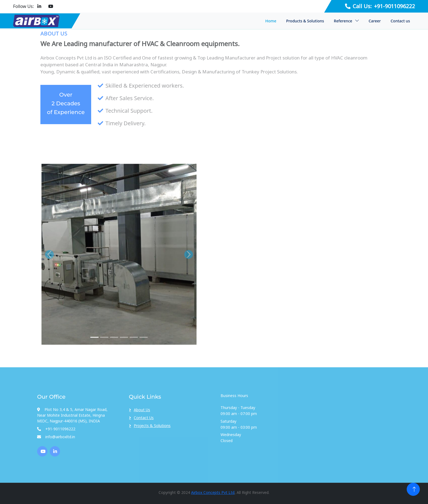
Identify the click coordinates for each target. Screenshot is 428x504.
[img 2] (104, 352)
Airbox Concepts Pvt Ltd (213, 492)
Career (375, 21)
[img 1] (94, 352)
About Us (142, 410)
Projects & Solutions (152, 426)
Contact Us (144, 418)
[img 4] (124, 352)
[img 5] (134, 352)
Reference (343, 21)
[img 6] (144, 352)
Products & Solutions (305, 21)
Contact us (400, 21)
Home (271, 21)
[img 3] (114, 352)
